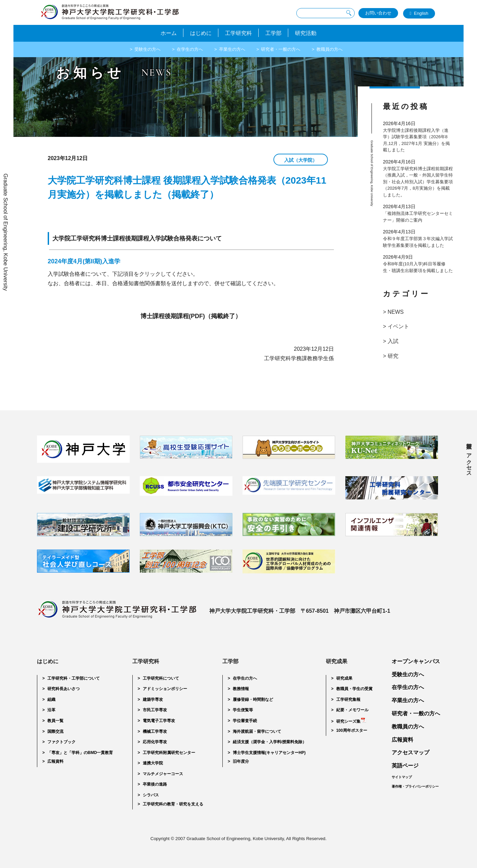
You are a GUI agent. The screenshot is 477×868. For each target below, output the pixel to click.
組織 (51, 700)
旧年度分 (241, 761)
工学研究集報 (348, 700)
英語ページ (405, 766)
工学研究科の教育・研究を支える (173, 804)
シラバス (151, 795)
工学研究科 (238, 33)
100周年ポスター (352, 730)
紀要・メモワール (352, 710)
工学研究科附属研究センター (169, 753)
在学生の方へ (186, 49)
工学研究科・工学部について (74, 678)
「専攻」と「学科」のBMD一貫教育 (80, 753)
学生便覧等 (243, 710)
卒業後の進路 (155, 784)
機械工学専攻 (155, 731)
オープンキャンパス (416, 661)
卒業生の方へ (232, 49)
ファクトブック (61, 742)
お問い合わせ (378, 13)
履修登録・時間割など (253, 700)
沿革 (51, 710)
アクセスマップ (410, 752)
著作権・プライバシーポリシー (415, 786)
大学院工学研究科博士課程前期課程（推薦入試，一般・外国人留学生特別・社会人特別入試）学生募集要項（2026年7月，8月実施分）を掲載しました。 (418, 182)
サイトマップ (402, 777)
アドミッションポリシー (165, 689)
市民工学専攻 (155, 710)
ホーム (162, 33)
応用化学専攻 (155, 742)
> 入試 (391, 341)
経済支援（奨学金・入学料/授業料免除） (270, 742)
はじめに (198, 33)
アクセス (469, 462)
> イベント (396, 326)
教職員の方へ (338, 49)
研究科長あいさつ (63, 689)
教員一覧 (55, 721)
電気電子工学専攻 (159, 721)
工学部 (277, 33)
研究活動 (312, 33)
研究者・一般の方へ (285, 49)
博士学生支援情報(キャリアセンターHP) (269, 753)
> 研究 (391, 356)
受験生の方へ (139, 49)
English (421, 13)
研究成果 (344, 678)
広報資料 (469, 439)
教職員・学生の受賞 (354, 689)
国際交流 (55, 731)
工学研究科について (161, 678)
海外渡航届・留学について (257, 731)
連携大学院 (153, 763)
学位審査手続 (245, 721)
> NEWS (393, 312)
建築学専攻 (153, 700)
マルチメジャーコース (163, 774)
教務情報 (241, 689)
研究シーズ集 (348, 721)
